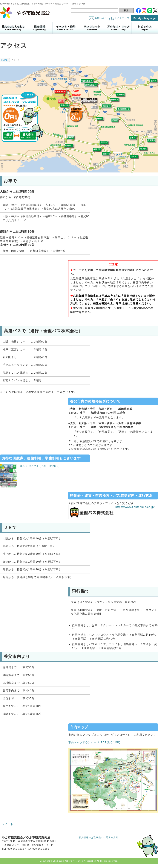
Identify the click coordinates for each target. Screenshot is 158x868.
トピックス (144, 28)
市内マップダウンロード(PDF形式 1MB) (94, 742)
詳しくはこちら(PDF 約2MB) (30, 466)
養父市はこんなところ (13, 28)
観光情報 (39, 28)
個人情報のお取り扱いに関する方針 (98, 837)
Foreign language (145, 18)
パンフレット (92, 28)
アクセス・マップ (118, 28)
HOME (4, 60)
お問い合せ (101, 18)
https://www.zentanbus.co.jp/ (112, 507)
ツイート (8, 824)
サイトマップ (122, 18)
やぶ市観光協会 (25, 13)
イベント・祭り (66, 28)
